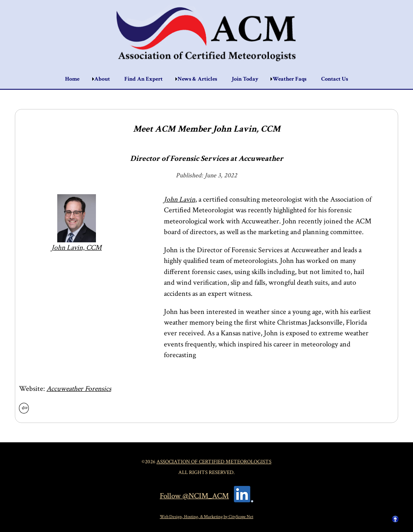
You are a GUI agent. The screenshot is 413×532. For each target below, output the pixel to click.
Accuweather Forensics (79, 389)
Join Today (245, 79)
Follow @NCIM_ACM (194, 496)
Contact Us (335, 79)
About (102, 79)
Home (72, 79)
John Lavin (180, 199)
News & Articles (197, 79)
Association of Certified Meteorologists (214, 462)
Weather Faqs (289, 79)
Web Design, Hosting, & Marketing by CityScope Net (206, 517)
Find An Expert (143, 79)
